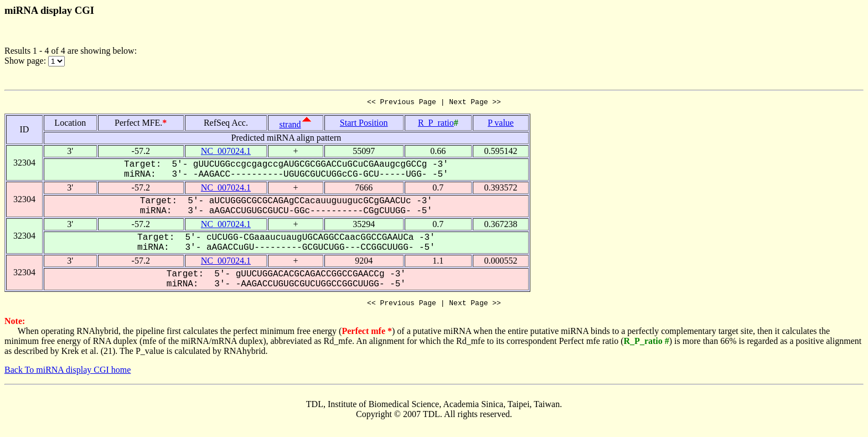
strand (290, 126)
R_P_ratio (436, 124)
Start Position (364, 124)
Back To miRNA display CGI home (68, 373)
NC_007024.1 (226, 153)
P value (501, 124)
